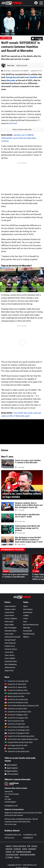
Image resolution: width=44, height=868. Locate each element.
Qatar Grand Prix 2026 (14, 748)
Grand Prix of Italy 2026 (15, 724)
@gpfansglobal (11, 768)
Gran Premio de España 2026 (17, 727)
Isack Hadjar (9, 625)
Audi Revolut (28, 612)
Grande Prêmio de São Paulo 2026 (19, 742)
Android (9, 852)
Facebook (17, 849)
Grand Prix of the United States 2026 (19, 736)
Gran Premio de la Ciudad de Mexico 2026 (21, 739)
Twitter (25, 849)
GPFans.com (9, 838)
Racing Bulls (28, 631)
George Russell (13, 77)
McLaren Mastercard (31, 625)
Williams (26, 637)
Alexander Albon (11, 631)
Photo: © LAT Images (8, 34)
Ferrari (14, 123)
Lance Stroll (9, 652)
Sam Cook (11, 65)
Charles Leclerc (10, 609)
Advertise (9, 849)
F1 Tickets (9, 857)
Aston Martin (28, 609)
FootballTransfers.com (13, 835)
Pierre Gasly (9, 622)
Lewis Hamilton (31, 77)
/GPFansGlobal (11, 774)
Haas (25, 622)
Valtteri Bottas (10, 667)
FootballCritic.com (30, 835)
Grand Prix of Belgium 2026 (16, 715)
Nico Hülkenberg (11, 664)
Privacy (17, 857)
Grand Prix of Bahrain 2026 (16, 690)
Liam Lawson (10, 655)
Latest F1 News (6, 38)
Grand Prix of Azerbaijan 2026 (17, 730)
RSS (29, 846)
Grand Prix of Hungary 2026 (16, 718)
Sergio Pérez (9, 671)
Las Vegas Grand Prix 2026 (16, 745)
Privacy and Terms (19, 846)
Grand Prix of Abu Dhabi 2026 (17, 751)
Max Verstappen (11, 628)
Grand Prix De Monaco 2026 (16, 703)
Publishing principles (24, 852)
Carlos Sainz (9, 634)
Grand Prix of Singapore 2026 (17, 733)
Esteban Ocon (10, 646)
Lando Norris (9, 612)
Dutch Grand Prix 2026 (14, 721)
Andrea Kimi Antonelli (12, 637)
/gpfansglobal (11, 765)
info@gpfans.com (11, 806)
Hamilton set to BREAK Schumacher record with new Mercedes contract (19, 138)
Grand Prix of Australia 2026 (16, 681)
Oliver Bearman (10, 643)
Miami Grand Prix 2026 (14, 696)
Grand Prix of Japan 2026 (15, 687)
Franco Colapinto (11, 619)
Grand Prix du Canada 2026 (16, 699)
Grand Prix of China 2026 (15, 684)
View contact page (10, 824)
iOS (14, 852)
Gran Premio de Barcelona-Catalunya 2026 (22, 706)
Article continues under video (22, 130)
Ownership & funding (27, 854)
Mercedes (11, 80)
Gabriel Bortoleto (11, 661)
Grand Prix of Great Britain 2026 (18, 712)
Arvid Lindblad (10, 658)
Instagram (32, 849)
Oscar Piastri (9, 615)
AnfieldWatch (28, 838)
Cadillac (26, 615)
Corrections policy (12, 854)
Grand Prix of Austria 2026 (16, 709)
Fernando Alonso (11, 649)
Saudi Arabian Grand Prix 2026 (17, 693)
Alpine (25, 606)
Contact (34, 846)
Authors (9, 846)
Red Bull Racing (29, 634)
